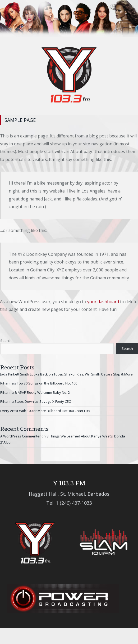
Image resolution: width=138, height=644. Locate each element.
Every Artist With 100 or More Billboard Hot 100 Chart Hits (45, 411)
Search (6, 341)
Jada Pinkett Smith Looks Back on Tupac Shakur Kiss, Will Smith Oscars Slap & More (66, 374)
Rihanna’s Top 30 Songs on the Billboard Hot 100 (39, 383)
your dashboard (103, 302)
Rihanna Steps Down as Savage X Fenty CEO (36, 401)
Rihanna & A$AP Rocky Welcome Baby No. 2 (35, 392)
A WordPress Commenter (20, 436)
